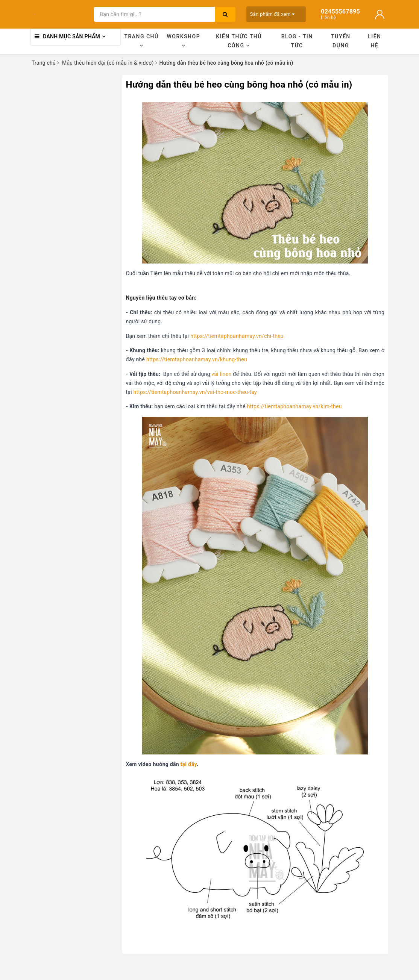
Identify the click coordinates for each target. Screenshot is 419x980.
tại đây (189, 764)
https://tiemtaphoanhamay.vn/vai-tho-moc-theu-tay (195, 392)
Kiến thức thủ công (239, 41)
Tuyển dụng (341, 41)
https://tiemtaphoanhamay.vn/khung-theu (197, 359)
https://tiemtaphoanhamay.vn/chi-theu (237, 336)
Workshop (184, 41)
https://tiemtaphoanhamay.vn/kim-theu (294, 406)
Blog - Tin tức (297, 41)
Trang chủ (141, 41)
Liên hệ (374, 41)
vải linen (221, 374)
